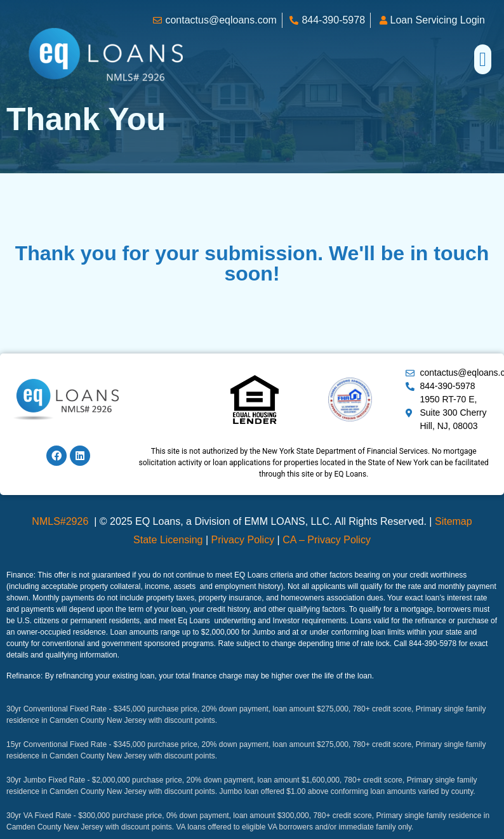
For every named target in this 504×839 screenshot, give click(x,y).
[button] (483, 59)
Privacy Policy (243, 540)
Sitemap (454, 521)
